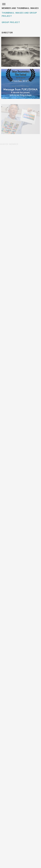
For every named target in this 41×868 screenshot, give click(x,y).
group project (11, 22)
